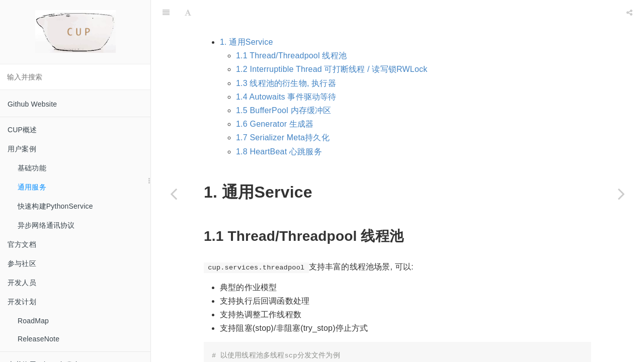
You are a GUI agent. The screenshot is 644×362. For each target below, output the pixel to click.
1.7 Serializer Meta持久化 (283, 112)
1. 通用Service (247, 17)
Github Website (32, 104)
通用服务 (32, 187)
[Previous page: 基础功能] (174, 194)
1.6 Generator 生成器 (275, 99)
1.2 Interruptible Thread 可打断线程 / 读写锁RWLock (332, 44)
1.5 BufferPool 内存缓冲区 (284, 85)
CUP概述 (22, 130)
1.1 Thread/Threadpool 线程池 (291, 30)
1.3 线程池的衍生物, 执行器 (286, 58)
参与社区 (22, 263)
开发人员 (22, 283)
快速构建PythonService (55, 206)
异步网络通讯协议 (46, 225)
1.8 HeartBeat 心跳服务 (279, 126)
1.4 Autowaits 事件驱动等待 (286, 72)
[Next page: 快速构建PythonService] (621, 194)
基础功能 (32, 168)
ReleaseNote (38, 339)
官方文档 (22, 244)
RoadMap (33, 321)
